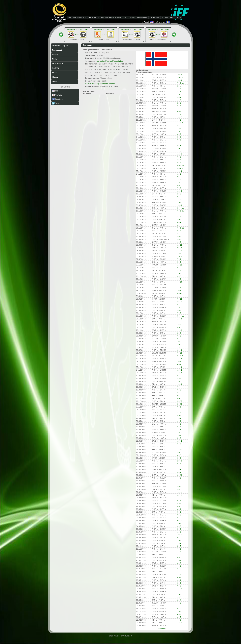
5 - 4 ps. (181, 208)
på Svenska (163, 22)
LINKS (178, 18)
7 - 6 (179, 89)
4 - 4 (179, 92)
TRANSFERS (142, 18)
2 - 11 (180, 347)
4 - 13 (180, 447)
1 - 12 (180, 256)
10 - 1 (180, 361)
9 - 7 (179, 344)
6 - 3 (179, 268)
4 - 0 (179, 555)
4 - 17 (180, 481)
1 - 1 (179, 182)
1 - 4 (179, 430)
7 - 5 (179, 313)
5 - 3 (179, 438)
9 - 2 (179, 236)
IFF (70, 18)
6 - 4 (179, 296)
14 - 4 (180, 492)
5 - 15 (180, 401)
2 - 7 (179, 86)
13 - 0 (180, 205)
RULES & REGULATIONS (111, 18)
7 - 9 (179, 424)
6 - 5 (179, 185)
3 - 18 (180, 475)
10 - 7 (180, 495)
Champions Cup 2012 (61, 46)
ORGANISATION (80, 18)
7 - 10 (180, 282)
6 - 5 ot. (181, 356)
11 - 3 (180, 330)
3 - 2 (179, 157)
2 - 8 (179, 333)
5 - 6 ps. (181, 228)
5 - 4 (179, 106)
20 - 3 (180, 461)
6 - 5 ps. (181, 165)
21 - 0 (180, 350)
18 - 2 (180, 80)
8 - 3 (179, 327)
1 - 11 (180, 245)
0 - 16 (180, 248)
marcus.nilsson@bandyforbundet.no (100, 84)
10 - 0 (180, 171)
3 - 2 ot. (181, 168)
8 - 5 (179, 378)
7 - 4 (179, 387)
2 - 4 (179, 202)
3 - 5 (179, 160)
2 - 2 (179, 560)
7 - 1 (179, 109)
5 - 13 (180, 404)
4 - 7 (179, 134)
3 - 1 (179, 600)
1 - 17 (180, 484)
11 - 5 (180, 319)
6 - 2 (179, 242)
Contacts (56, 82)
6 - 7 (179, 197)
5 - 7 (179, 137)
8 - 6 (179, 140)
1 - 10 (180, 589)
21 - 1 (180, 199)
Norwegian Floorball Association (109, 61)
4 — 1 (77, 34)
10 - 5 (180, 74)
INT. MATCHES (167, 18)
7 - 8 (179, 188)
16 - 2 (180, 324)
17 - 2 (180, 441)
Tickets (55, 55)
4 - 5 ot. (181, 123)
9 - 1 (179, 177)
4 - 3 (179, 143)
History (55, 77)
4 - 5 (179, 552)
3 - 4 (179, 540)
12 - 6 (180, 373)
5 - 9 (179, 163)
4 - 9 (179, 478)
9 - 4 (179, 418)
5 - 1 (179, 148)
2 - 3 (179, 103)
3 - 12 (180, 592)
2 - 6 (179, 273)
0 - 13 (180, 520)
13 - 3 (180, 449)
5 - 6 (179, 239)
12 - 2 (180, 367)
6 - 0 (179, 609)
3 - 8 (179, 523)
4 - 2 (179, 120)
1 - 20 (180, 251)
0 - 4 (179, 111)
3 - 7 (179, 617)
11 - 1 (180, 191)
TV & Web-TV (58, 64)
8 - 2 (179, 126)
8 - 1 (179, 234)
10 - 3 (180, 290)
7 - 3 (179, 128)
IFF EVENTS (94, 18)
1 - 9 (179, 174)
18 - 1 (180, 154)
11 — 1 (104, 34)
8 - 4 (179, 225)
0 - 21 (180, 353)
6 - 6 (179, 444)
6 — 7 (131, 34)
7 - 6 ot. (181, 83)
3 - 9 (179, 180)
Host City (56, 68)
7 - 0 (179, 620)
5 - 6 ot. (181, 77)
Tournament (57, 50)
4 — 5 (158, 34)
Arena (55, 73)
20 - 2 (180, 342)
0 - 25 (180, 293)
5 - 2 (179, 97)
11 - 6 (180, 359)
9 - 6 (179, 407)
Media (55, 59)
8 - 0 (179, 583)
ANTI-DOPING (129, 18)
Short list (162, 628)
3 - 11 (180, 299)
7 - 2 (179, 214)
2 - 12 (180, 307)
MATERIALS (154, 18)
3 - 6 (179, 262)
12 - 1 (180, 114)
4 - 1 (179, 455)
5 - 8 (179, 146)
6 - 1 (179, 100)
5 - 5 (179, 219)
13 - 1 (180, 117)
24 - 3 (180, 302)
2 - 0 (179, 94)
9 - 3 (179, 381)
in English (148, 22)
